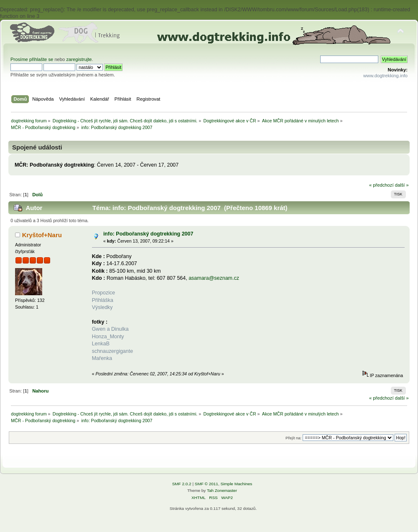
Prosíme (20, 59)
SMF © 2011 (206, 484)
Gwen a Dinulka (110, 329)
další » (402, 185)
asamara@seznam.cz (214, 278)
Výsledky (102, 307)
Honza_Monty (108, 337)
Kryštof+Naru (42, 235)
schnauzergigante (112, 351)
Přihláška (103, 300)
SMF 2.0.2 (182, 484)
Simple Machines (236, 484)
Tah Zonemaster (222, 490)
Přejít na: (293, 438)
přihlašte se (41, 59)
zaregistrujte (79, 59)
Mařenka (102, 358)
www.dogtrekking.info (385, 76)
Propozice (103, 293)
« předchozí (381, 185)
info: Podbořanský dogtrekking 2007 (148, 234)
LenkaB (101, 344)
